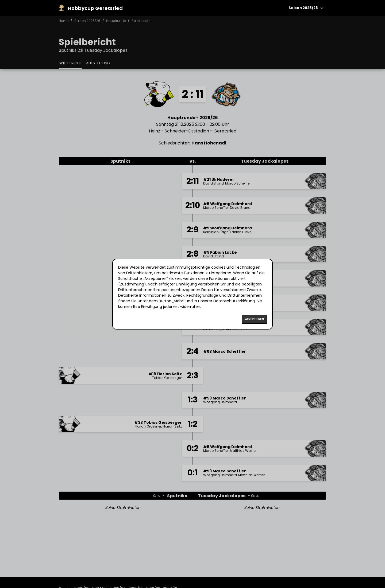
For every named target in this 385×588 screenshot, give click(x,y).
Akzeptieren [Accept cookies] (254, 319)
